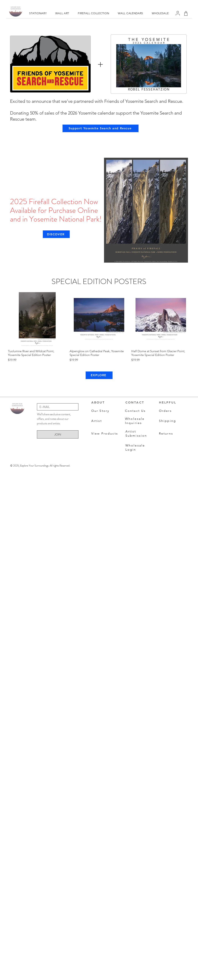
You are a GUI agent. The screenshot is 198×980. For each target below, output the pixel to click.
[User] (178, 13)
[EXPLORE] (99, 375)
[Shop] (186, 13)
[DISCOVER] (56, 234)
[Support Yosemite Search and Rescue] (101, 128)
